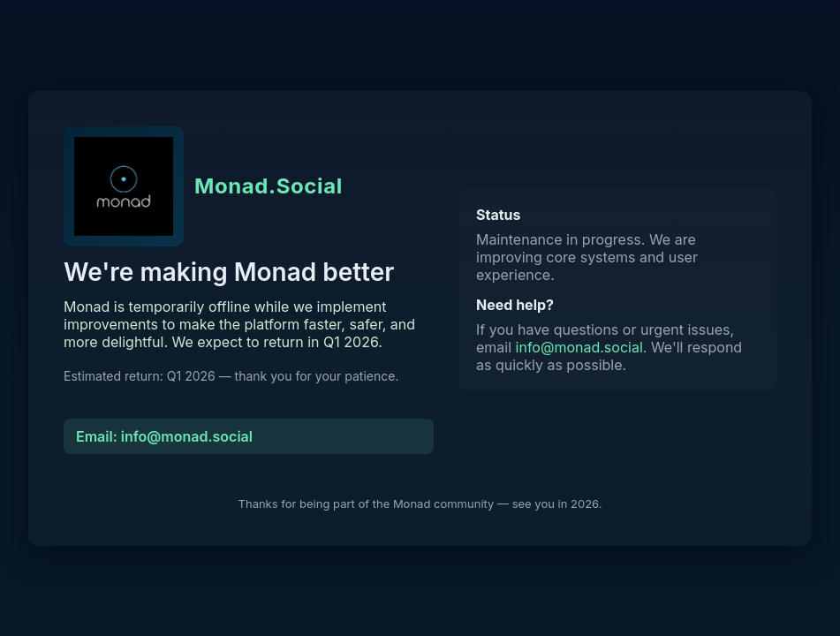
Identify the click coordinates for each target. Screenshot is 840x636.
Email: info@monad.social (164, 436)
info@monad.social (579, 347)
